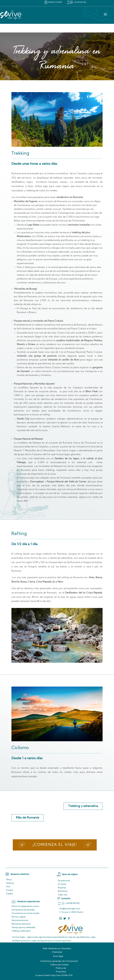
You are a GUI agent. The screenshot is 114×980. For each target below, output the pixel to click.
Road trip (62, 888)
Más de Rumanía (28, 818)
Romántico (63, 891)
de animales (23, 910)
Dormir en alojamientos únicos (25, 906)
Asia (8, 887)
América (10, 883)
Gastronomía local (20, 920)
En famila (62, 884)
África (9, 880)
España (9, 894)
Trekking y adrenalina (83, 806)
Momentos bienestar (21, 924)
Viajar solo (63, 895)
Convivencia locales (25, 913)
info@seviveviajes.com (70, 909)
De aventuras (64, 881)
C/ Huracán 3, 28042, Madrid (71, 912)
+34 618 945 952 (80, 2)
